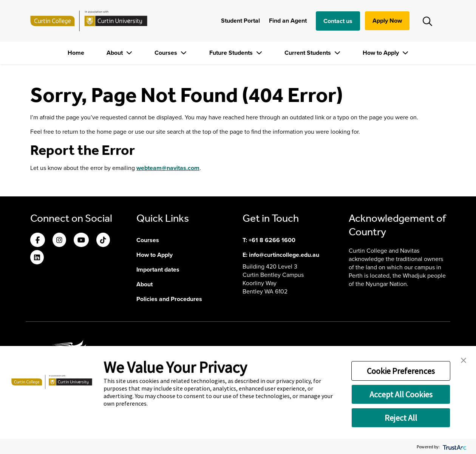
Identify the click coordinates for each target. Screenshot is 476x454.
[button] (464, 360)
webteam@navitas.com (168, 168)
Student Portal (240, 21)
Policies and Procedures (169, 299)
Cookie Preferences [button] (401, 371)
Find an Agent (288, 21)
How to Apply (382, 53)
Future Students (232, 53)
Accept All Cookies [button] (401, 394)
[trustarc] (454, 447)
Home (76, 53)
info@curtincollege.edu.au (284, 255)
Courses (167, 53)
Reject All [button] (401, 418)
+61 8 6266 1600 (272, 240)
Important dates (158, 269)
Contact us (338, 21)
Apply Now (387, 21)
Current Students (308, 53)
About (115, 53)
